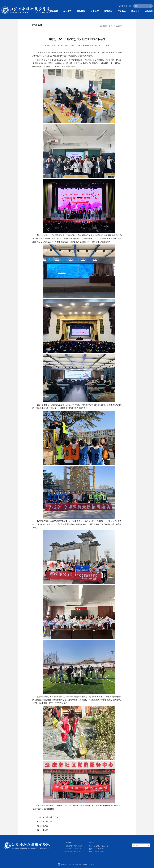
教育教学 (108, 11)
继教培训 (149, 11)
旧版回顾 (128, 6)
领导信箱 (120, 6)
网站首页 (54, 11)
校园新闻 (118, 26)
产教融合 (122, 11)
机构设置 (81, 11)
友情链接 (135, 845)
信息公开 (95, 11)
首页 (110, 26)
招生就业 (135, 11)
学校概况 (67, 11)
